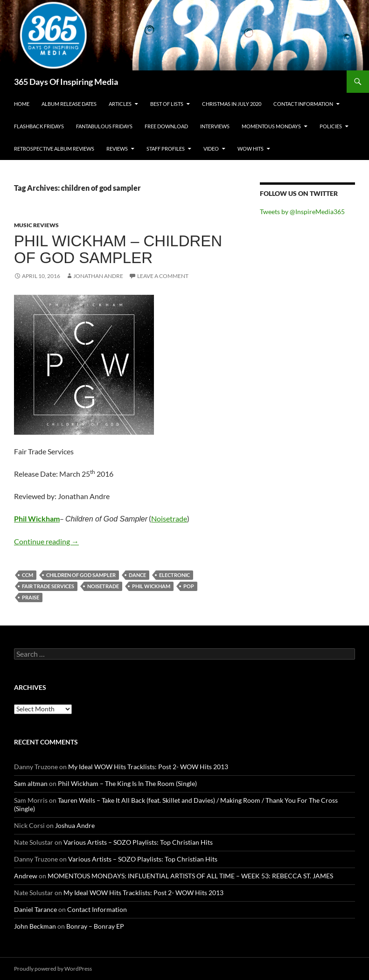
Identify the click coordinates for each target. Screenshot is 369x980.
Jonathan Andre (98, 276)
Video (211, 149)
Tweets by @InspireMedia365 (302, 212)
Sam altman (31, 783)
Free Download (166, 126)
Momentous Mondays (271, 126)
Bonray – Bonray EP (95, 926)
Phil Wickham (37, 518)
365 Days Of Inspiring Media (66, 82)
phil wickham (151, 586)
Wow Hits (251, 149)
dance (137, 575)
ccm (28, 575)
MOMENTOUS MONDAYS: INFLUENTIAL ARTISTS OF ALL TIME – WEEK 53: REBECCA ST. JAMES (190, 876)
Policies (331, 126)
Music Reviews (36, 225)
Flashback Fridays (39, 126)
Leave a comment (163, 276)
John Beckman (35, 926)
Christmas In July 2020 (232, 104)
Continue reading (46, 541)
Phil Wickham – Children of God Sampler (118, 249)
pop (189, 586)
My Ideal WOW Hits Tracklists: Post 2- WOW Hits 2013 (148, 767)
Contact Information (303, 104)
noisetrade (103, 586)
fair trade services (48, 586)
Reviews (117, 149)
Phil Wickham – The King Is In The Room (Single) (127, 783)
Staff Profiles (166, 149)
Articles (120, 104)
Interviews (215, 126)
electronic (174, 575)
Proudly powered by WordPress (53, 969)
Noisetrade (169, 518)
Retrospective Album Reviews (54, 149)
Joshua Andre (75, 825)
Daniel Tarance (35, 909)
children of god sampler (81, 575)
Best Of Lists (167, 104)
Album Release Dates (69, 104)
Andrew (26, 876)
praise (31, 597)
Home (22, 104)
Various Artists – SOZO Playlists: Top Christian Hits (138, 842)
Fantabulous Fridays (104, 126)
